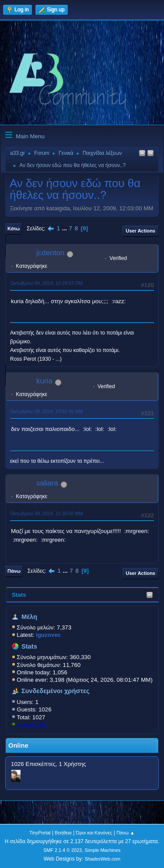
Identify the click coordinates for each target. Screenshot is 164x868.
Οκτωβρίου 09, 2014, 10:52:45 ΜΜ (47, 411)
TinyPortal (40, 833)
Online (18, 745)
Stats (19, 595)
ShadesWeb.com (102, 859)
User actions (141, 231)
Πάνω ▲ (126, 833)
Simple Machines (103, 850)
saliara (47, 483)
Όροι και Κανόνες (94, 833)
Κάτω (14, 229)
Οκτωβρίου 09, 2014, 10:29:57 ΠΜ (46, 283)
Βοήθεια (63, 833)
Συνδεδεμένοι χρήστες (56, 691)
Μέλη (29, 617)
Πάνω (14, 571)
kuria (44, 381)
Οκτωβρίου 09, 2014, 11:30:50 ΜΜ (47, 513)
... (65, 228)
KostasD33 (31, 725)
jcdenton (50, 253)
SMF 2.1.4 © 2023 (63, 850)
